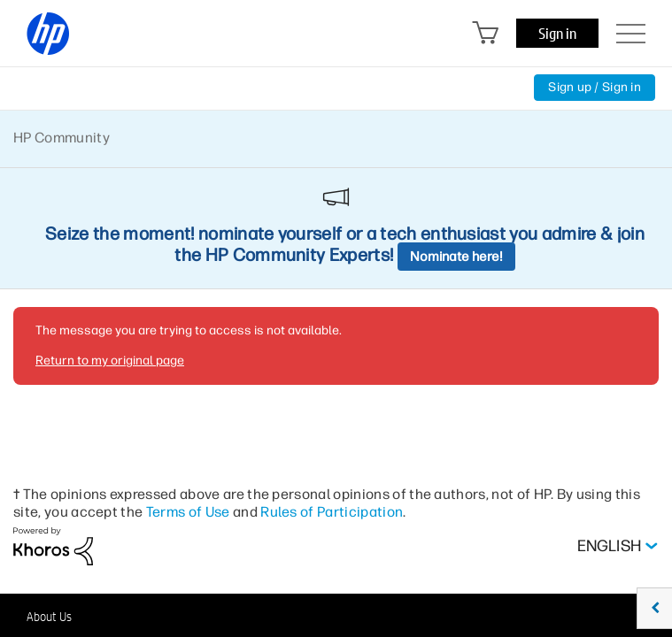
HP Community (62, 138)
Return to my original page (110, 361)
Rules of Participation (332, 512)
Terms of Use (188, 512)
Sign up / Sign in (595, 87)
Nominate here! (456, 257)
